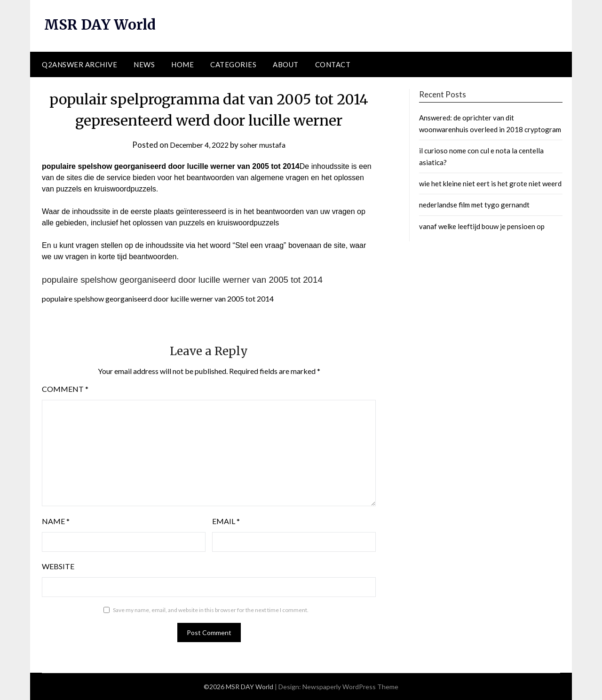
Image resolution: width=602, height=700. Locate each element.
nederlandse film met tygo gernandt (474, 205)
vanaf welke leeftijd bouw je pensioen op (482, 226)
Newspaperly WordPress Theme (350, 687)
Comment (65, 389)
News (144, 64)
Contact (333, 64)
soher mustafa (265, 145)
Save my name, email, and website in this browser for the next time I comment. (211, 610)
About (286, 64)
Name (56, 521)
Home (182, 64)
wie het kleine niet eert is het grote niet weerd (490, 183)
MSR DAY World (101, 24)
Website (58, 566)
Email (226, 521)
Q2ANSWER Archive (79, 64)
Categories (233, 64)
